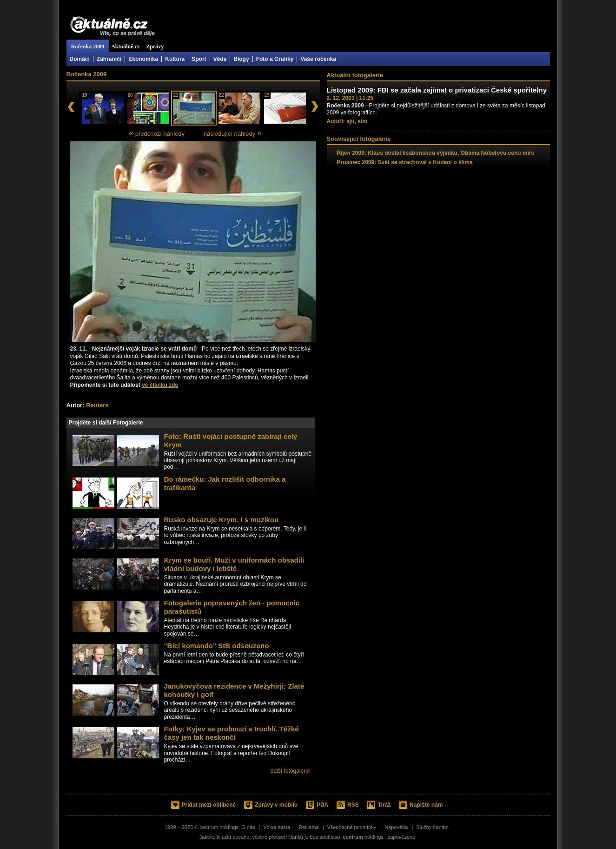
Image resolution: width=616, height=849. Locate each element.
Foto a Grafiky (275, 59)
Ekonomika (143, 59)
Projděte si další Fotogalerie (106, 423)
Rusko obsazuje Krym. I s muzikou (222, 520)
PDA (322, 805)
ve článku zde (160, 385)
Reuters (97, 405)
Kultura (175, 59)
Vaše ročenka (318, 59)
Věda (220, 59)
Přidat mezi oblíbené (209, 805)
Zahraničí (109, 59)
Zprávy (155, 46)
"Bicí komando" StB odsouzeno (217, 646)
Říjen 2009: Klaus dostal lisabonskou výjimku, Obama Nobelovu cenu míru (436, 153)
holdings (363, 837)
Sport (199, 59)
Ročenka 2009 (88, 46)
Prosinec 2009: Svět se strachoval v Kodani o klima (405, 162)
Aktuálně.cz (113, 27)
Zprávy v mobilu (276, 805)
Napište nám (426, 805)
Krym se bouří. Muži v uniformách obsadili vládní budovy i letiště (234, 564)
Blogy (241, 59)
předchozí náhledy (157, 133)
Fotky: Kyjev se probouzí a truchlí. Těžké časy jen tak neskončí (232, 733)
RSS (353, 805)
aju (350, 121)
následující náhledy (233, 133)
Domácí (80, 59)
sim (362, 121)
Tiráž (384, 805)
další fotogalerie (290, 771)
